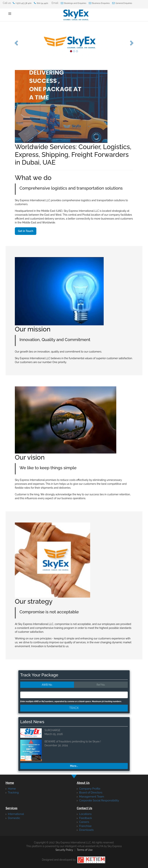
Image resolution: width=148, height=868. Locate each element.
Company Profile (89, 789)
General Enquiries (122, 3)
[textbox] (32, 695)
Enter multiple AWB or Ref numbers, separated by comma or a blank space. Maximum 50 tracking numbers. (71, 701)
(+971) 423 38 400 (22, 3)
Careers (83, 822)
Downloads (85, 830)
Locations (84, 814)
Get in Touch (26, 231)
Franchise (84, 826)
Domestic (13, 818)
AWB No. (47, 685)
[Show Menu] (10, 14)
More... (74, 766)
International (15, 814)
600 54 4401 (41, 3)
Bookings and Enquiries (74, 3)
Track (74, 708)
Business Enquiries (99, 3)
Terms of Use (85, 850)
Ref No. (101, 685)
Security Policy (64, 850)
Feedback (84, 818)
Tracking (12, 793)
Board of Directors (90, 793)
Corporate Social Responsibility (98, 800)
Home (11, 789)
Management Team (90, 797)
